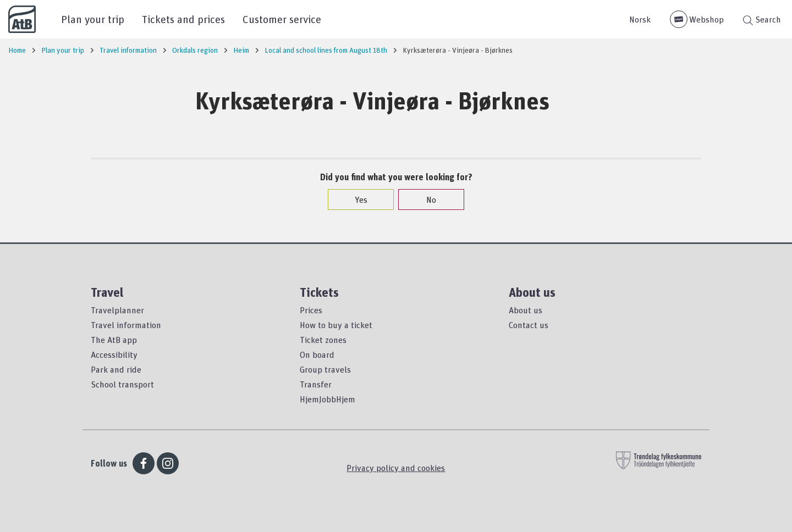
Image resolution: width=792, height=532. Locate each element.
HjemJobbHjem (328, 399)
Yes (356, 199)
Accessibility (114, 354)
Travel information (126, 325)
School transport (122, 384)
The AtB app (114, 340)
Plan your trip (93, 19)
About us (526, 310)
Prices (311, 310)
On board (317, 354)
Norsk (640, 19)
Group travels (325, 369)
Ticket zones (323, 340)
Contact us (529, 325)
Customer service (282, 19)
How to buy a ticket (336, 325)
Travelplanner (117, 310)
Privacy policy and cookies (396, 468)
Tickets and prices (183, 19)
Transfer (316, 384)
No (426, 199)
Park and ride (116, 369)
